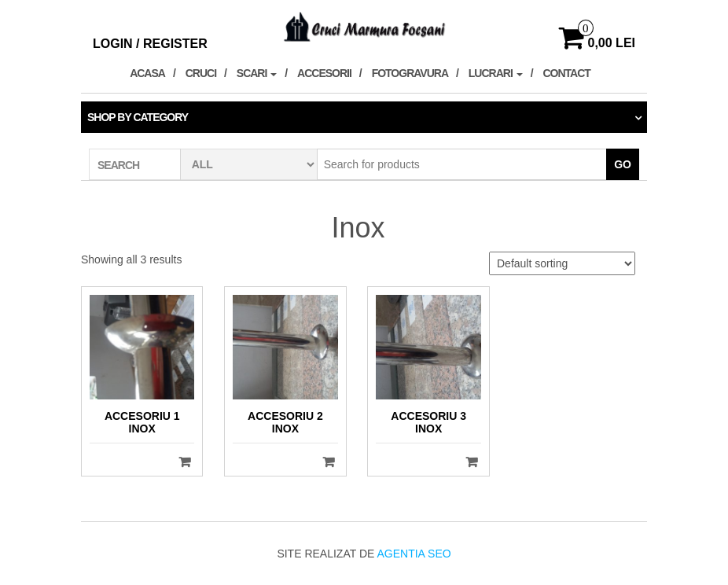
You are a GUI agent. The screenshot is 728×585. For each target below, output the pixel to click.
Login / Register (150, 44)
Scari (257, 73)
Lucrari (496, 73)
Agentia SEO (414, 554)
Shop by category (138, 117)
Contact (566, 73)
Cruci (201, 73)
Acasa (147, 73)
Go (623, 164)
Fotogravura (410, 73)
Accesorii (324, 73)
